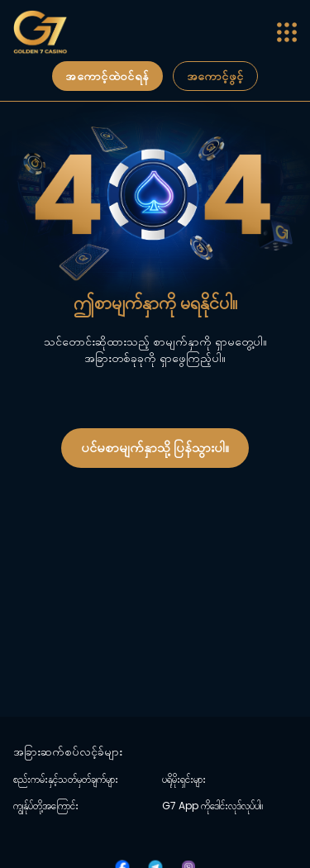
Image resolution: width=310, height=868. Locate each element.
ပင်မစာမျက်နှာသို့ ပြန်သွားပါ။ (155, 448)
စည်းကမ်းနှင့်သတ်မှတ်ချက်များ (66, 780)
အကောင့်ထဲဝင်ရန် (107, 76)
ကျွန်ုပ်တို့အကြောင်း (46, 806)
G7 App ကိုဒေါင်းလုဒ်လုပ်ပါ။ (212, 806)
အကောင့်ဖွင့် (215, 76)
